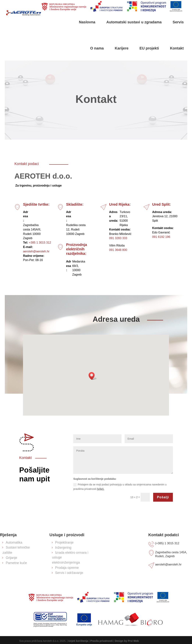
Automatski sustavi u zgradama (134, 22)
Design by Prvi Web (127, 641)
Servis (178, 22)
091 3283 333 (118, 238)
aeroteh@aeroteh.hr (36, 251)
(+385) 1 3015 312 (167, 543)
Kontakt (177, 48)
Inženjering (63, 548)
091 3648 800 (118, 250)
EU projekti (149, 48)
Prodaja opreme (67, 568)
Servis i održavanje (69, 573)
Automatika (14, 542)
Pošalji (163, 497)
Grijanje (11, 558)
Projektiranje (64, 542)
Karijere (122, 48)
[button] (93, 376)
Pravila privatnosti (102, 641)
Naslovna (87, 22)
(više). (101, 489)
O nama (97, 48)
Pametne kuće (16, 563)
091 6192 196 (161, 237)
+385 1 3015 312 (40, 243)
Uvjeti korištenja (78, 641)
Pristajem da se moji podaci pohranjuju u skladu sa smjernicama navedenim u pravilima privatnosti (120, 487)
